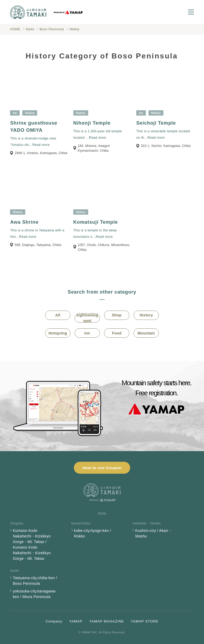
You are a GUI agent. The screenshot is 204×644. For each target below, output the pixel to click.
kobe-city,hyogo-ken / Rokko (93, 533)
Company (54, 621)
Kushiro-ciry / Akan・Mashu (154, 533)
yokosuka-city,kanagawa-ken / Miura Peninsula (35, 594)
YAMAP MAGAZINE (107, 621)
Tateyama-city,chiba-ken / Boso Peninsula (35, 581)
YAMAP (76, 621)
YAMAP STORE (145, 621)
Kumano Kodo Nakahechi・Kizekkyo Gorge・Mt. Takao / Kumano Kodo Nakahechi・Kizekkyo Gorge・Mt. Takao (32, 545)
